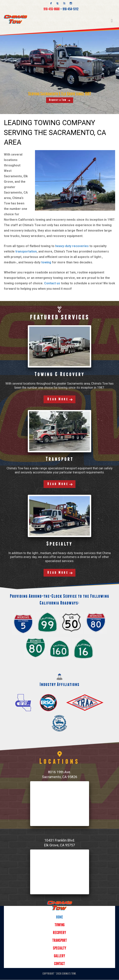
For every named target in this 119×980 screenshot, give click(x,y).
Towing (60, 925)
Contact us (52, 283)
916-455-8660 (52, 9)
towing (46, 263)
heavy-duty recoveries (72, 246)
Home (59, 918)
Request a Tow (58, 100)
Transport (60, 941)
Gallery (59, 956)
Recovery (59, 933)
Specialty (60, 949)
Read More (58, 400)
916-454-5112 (70, 9)
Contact (59, 964)
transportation (26, 252)
